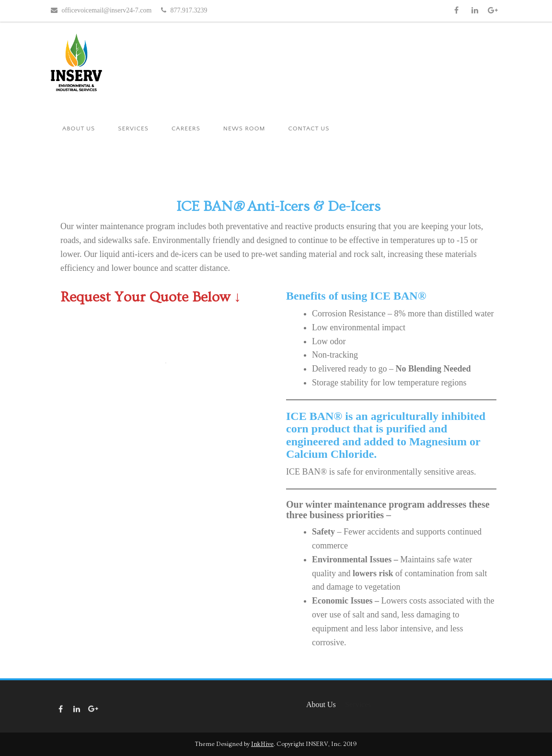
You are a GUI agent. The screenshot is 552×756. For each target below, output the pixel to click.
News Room (244, 128)
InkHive (262, 744)
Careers (186, 128)
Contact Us (309, 128)
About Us (79, 128)
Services (133, 128)
